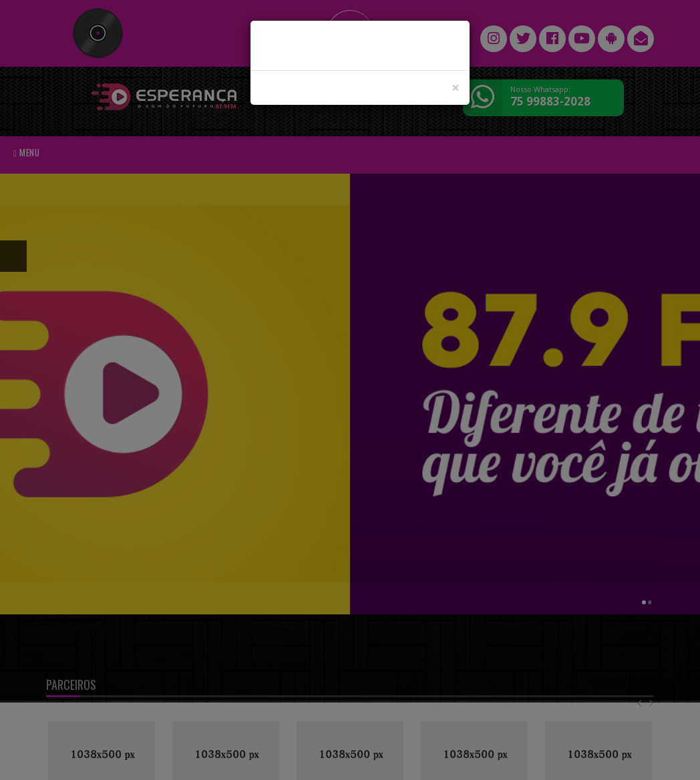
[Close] (456, 88)
